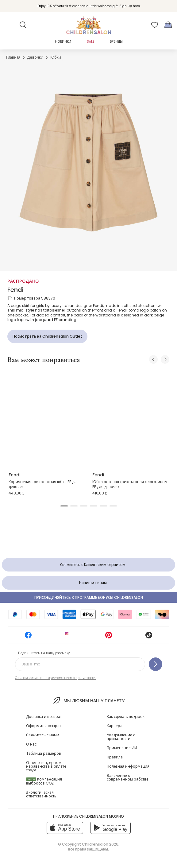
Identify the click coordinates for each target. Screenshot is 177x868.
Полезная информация (128, 766)
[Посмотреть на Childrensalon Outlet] (47, 336)
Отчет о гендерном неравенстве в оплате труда (46, 766)
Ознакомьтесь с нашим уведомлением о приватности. (56, 678)
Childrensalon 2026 (100, 844)
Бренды (116, 42)
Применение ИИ (122, 748)
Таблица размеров (44, 753)
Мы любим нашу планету (88, 700)
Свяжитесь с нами (43, 735)
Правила (115, 757)
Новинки (63, 42)
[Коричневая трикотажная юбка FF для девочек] (47, 418)
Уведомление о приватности (121, 737)
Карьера (115, 726)
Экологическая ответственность (41, 794)
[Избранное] (155, 25)
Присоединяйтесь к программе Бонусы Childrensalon (89, 597)
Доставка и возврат (44, 717)
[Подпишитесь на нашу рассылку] (156, 664)
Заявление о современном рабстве (128, 777)
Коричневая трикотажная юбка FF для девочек (44, 484)
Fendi (15, 290)
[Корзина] (168, 25)
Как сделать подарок (126, 717)
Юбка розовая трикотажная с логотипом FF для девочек (130, 484)
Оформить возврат (44, 726)
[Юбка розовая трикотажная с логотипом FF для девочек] (131, 418)
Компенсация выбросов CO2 (44, 781)
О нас (31, 744)
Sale (90, 42)
